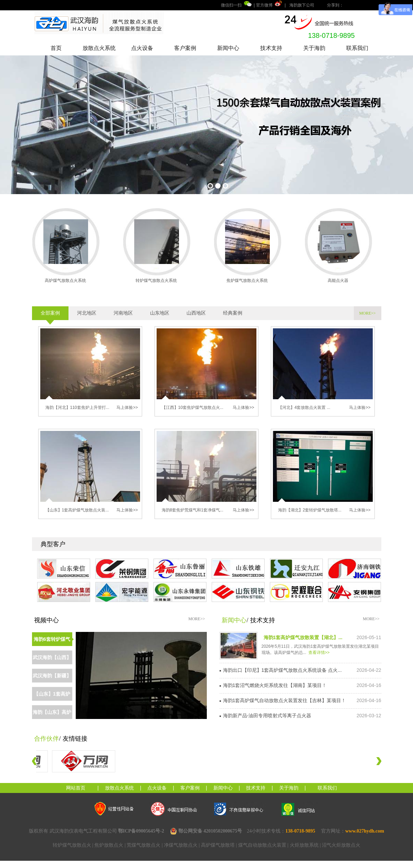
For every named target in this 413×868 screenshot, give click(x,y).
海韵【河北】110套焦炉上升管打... (77, 407)
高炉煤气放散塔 (218, 845)
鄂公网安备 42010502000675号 (206, 831)
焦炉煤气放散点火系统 (247, 280)
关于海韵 (314, 48)
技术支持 (271, 48)
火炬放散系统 (304, 845)
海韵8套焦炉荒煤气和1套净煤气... (193, 510)
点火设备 (142, 48)
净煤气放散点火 (181, 845)
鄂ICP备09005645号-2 (141, 831)
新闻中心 (228, 48)
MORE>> (367, 313)
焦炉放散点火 (109, 845)
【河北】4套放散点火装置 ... (304, 407)
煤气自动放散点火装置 (262, 845)
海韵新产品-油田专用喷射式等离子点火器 (267, 716)
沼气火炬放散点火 (341, 845)
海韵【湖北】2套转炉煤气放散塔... (310, 510)
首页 (56, 48)
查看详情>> (319, 653)
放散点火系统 (99, 48)
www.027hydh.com (365, 831)
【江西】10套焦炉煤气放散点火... (193, 407)
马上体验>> (127, 407)
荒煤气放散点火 (144, 845)
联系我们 (357, 48)
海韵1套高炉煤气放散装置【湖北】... (303, 637)
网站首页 (76, 788)
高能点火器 (338, 280)
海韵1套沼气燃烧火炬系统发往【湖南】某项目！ (275, 685)
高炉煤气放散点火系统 (65, 280)
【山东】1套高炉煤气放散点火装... (77, 510)
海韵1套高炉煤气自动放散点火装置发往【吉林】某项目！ (285, 700)
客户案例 (185, 48)
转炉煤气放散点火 (72, 845)
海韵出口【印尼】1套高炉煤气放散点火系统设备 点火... (282, 670)
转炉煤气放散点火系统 (156, 280)
